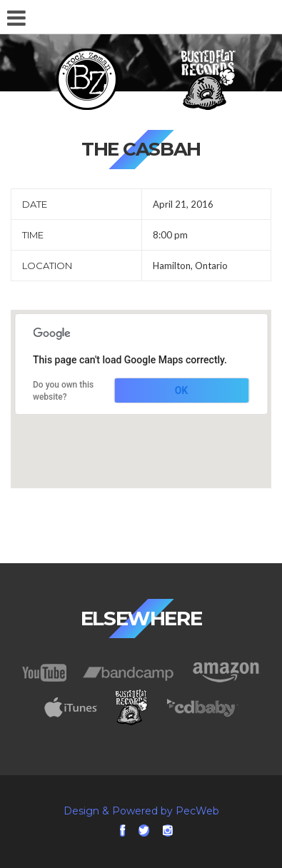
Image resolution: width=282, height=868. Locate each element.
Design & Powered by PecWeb (141, 811)
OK (182, 390)
